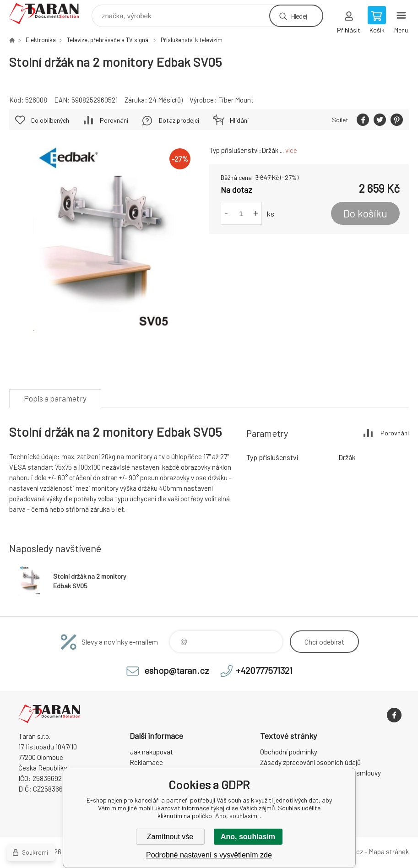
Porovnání (114, 120)
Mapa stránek (389, 852)
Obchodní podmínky (289, 752)
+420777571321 (264, 670)
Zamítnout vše (170, 837)
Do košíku (365, 213)
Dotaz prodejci (179, 120)
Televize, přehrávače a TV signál (108, 40)
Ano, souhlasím (248, 837)
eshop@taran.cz (177, 670)
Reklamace (146, 762)
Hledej (299, 16)
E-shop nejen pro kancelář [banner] (50, 14)
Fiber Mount (236, 100)
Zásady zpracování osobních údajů (310, 762)
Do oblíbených (50, 120)
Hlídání (239, 120)
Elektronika (41, 40)
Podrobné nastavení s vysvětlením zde (209, 855)
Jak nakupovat (151, 752)
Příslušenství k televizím (192, 40)
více (291, 150)
